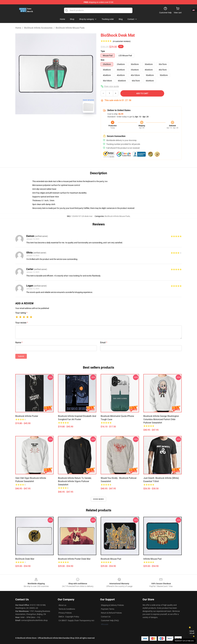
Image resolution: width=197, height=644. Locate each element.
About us (62, 605)
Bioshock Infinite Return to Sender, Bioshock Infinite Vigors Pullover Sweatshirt (75, 481)
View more (99, 499)
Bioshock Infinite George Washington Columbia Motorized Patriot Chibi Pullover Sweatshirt (161, 419)
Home (18, 28)
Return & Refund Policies (111, 613)
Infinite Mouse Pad (152, 559)
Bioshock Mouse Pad (111, 559)
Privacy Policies (65, 613)
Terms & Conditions (67, 609)
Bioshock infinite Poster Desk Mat (74, 559)
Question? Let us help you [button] (184, 641)
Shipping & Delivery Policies (112, 605)
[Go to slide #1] (49, 121)
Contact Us (106, 617)
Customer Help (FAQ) (110, 620)
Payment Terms (108, 609)
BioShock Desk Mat (25, 559)
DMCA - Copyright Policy (69, 617)
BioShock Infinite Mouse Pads (70, 28)
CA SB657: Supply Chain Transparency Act (76, 620)
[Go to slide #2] (63, 121)
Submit (21, 356)
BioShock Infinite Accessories (38, 28)
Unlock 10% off (192, 632)
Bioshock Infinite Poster (27, 416)
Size (103, 60)
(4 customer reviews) (122, 41)
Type (103, 51)
